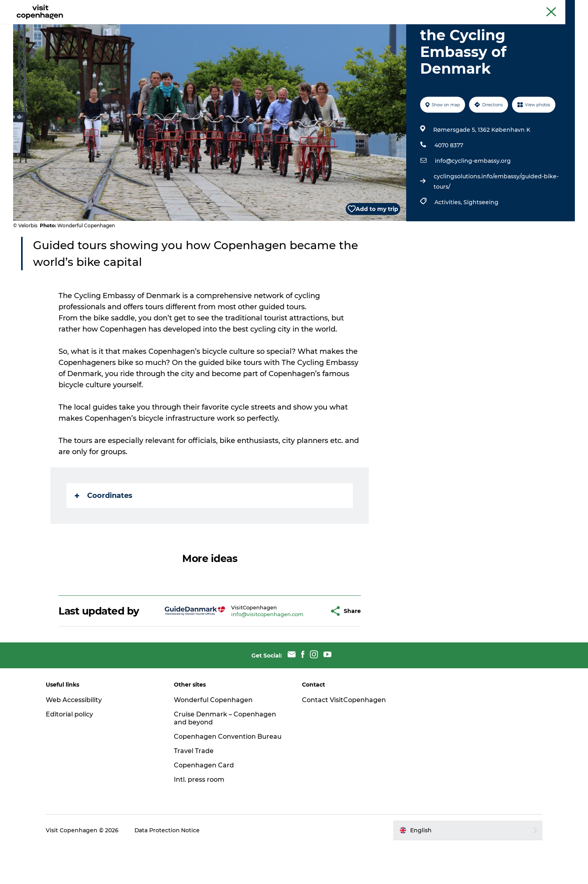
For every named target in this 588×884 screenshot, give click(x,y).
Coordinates (104, 533)
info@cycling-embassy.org (473, 199)
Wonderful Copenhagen (214, 738)
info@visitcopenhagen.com (247, 652)
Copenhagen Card (553, 8)
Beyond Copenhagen (499, 8)
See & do (194, 26)
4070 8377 (449, 183)
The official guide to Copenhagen (428, 8)
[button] (304, 649)
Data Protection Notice (169, 868)
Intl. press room (200, 817)
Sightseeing (481, 240)
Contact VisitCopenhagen (344, 738)
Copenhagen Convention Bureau (229, 774)
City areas (278, 26)
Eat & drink (235, 26)
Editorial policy (71, 752)
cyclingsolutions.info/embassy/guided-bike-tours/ (496, 219)
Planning (318, 26)
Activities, (449, 240)
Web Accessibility (75, 738)
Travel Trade (195, 789)
